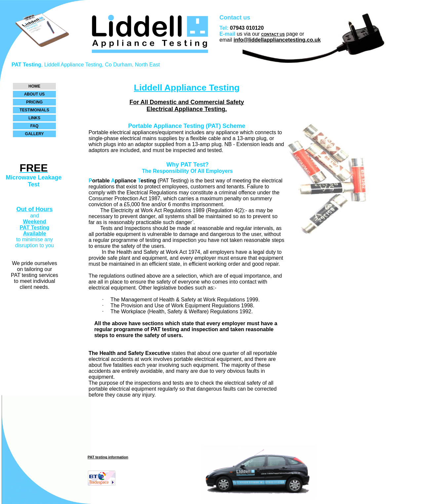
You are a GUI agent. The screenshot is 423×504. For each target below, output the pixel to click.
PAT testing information (108, 457)
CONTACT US (273, 34)
